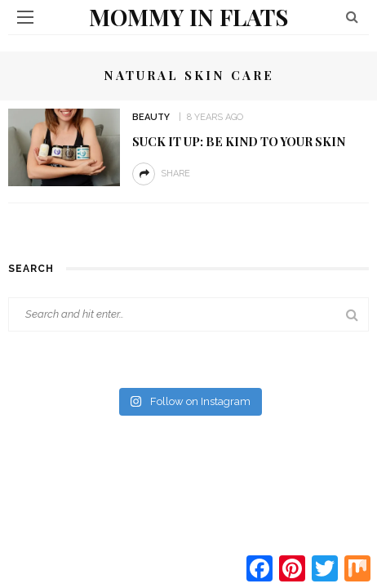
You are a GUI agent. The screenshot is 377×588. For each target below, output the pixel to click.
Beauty (151, 117)
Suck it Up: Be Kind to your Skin (239, 141)
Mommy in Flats (188, 17)
